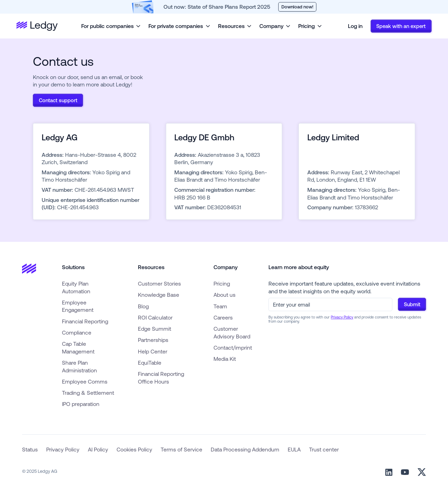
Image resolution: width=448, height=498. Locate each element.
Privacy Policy (342, 317)
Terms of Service (181, 449)
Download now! (297, 7)
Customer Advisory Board (232, 332)
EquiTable (150, 363)
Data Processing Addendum (245, 449)
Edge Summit (155, 329)
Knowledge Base (159, 295)
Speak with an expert (401, 26)
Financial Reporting (85, 321)
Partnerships (153, 340)
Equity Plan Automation (76, 287)
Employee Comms (85, 381)
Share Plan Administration (79, 366)
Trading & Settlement (88, 393)
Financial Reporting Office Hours (161, 378)
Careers (223, 317)
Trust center (324, 449)
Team (220, 306)
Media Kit (225, 359)
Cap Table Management (78, 348)
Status (30, 449)
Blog (143, 306)
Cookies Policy (134, 449)
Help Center (153, 351)
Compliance (77, 332)
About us (225, 295)
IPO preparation (81, 404)
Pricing (222, 283)
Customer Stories (159, 283)
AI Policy (98, 449)
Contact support (58, 100)
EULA (294, 449)
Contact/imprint (233, 348)
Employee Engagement (78, 306)
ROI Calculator (155, 317)
